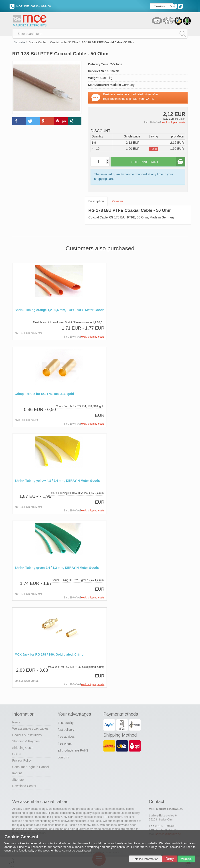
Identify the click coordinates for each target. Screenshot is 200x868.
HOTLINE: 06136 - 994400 (30, 6)
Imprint (17, 774)
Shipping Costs (23, 749)
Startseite (19, 45)
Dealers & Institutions (27, 736)
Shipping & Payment (26, 742)
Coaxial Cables (37, 45)
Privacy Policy (22, 761)
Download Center (24, 787)
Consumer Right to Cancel (30, 768)
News (16, 723)
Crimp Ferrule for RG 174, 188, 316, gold (44, 396)
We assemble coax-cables (30, 729)
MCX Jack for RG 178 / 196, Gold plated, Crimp (49, 656)
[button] (19, 124)
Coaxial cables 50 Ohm (64, 45)
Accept (186, 859)
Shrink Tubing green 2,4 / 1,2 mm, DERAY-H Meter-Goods (57, 569)
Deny (170, 859)
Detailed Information (145, 859)
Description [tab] (96, 203)
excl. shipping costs (174, 125)
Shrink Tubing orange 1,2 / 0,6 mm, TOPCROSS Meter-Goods (60, 312)
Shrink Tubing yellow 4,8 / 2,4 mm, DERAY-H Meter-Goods (57, 482)
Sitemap (18, 781)
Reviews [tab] (117, 203)
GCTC (17, 755)
